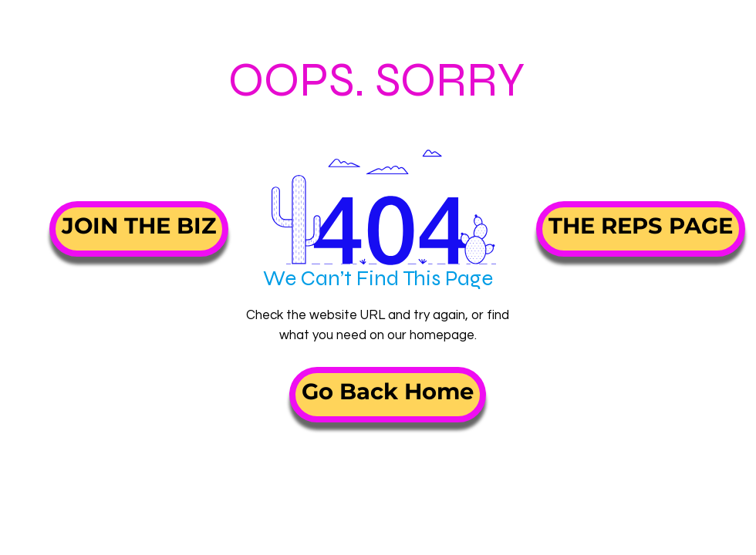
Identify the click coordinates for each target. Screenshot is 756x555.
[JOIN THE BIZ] (139, 229)
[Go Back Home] (388, 395)
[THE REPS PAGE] (641, 229)
